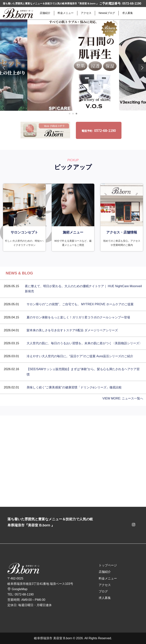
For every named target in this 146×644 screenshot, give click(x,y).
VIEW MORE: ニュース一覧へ (123, 398)
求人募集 (128, 13)
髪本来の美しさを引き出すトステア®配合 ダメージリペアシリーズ (72, 330)
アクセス (86, 13)
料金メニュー (66, 13)
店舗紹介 (45, 13)
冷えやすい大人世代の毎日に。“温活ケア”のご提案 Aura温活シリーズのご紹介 (80, 356)
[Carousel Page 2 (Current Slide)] (73, 114)
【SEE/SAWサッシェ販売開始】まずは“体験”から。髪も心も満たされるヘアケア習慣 (83, 372)
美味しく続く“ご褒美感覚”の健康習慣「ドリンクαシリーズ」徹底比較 (74, 387)
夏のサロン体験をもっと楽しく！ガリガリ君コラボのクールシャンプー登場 (78, 317)
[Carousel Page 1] (70, 114)
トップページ (108, 565)
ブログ (103, 591)
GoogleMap (17, 589)
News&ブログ (107, 13)
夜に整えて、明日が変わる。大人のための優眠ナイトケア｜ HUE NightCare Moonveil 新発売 (83, 289)
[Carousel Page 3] (76, 114)
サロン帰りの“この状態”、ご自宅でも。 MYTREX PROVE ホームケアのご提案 (80, 304)
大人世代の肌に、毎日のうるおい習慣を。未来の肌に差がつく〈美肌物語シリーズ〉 (84, 343)
